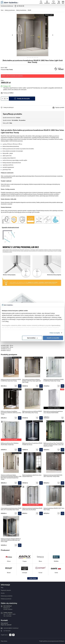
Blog (2, 588)
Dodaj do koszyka (23, 99)
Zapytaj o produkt (60, 108)
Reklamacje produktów (7, 596)
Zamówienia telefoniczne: (12, 6)
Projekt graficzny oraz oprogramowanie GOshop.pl (52, 641)
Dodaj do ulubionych (9, 108)
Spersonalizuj (32, 338)
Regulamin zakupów (6, 590)
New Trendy (10, 70)
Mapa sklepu (4, 641)
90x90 (29, 10)
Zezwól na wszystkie (53, 338)
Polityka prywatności (6, 599)
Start (2, 10)
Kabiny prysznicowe (10, 10)
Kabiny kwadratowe (21, 10)
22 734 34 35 (7, 631)
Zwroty (3, 593)
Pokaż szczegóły (55, 333)
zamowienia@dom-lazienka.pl (11, 628)
